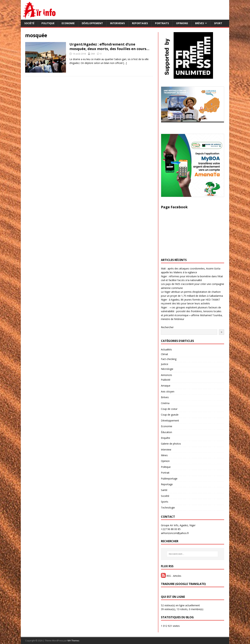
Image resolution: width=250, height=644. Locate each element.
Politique (48, 23)
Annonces (166, 375)
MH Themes (73, 641)
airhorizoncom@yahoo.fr (175, 533)
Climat (164, 354)
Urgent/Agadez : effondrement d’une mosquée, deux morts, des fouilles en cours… (109, 46)
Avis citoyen (168, 391)
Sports (165, 502)
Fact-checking (169, 359)
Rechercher (167, 327)
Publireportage (169, 479)
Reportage (167, 484)
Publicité (166, 380)
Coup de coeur (169, 409)
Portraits (162, 23)
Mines (164, 455)
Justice (165, 364)
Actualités (166, 349)
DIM (93, 54)
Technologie (168, 508)
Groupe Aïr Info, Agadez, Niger (178, 525)
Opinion (165, 461)
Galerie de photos (171, 444)
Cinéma (165, 403)
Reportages (140, 23)
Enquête (166, 438)
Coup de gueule (170, 415)
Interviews (117, 23)
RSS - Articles (171, 576)
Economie (68, 23)
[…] (125, 63)
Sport (218, 23)
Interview (166, 450)
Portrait (165, 473)
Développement (92, 23)
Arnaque (166, 386)
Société (29, 23)
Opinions (182, 23)
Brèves (200, 23)
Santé (164, 490)
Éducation (166, 432)
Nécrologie (167, 369)
